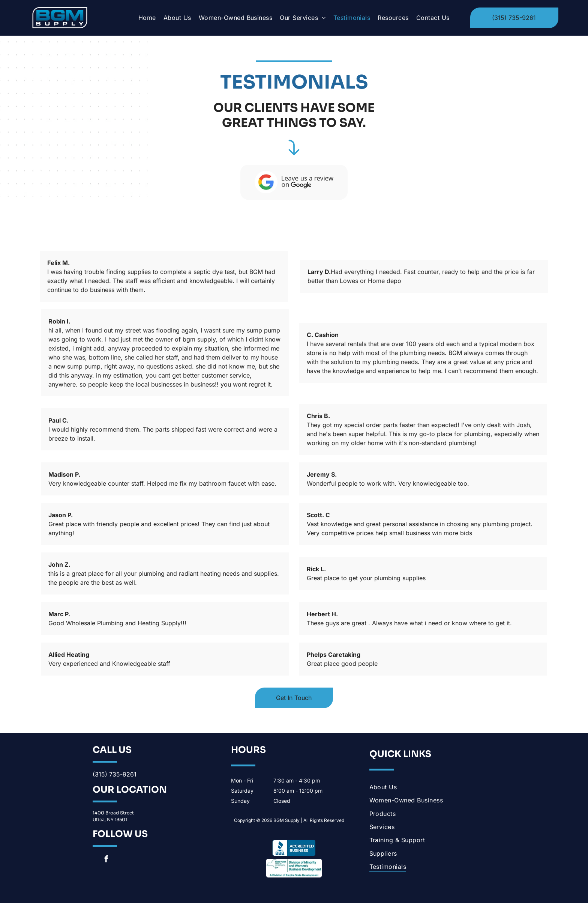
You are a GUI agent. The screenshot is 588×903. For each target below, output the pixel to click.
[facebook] (106, 860)
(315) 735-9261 (115, 774)
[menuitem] (147, 18)
